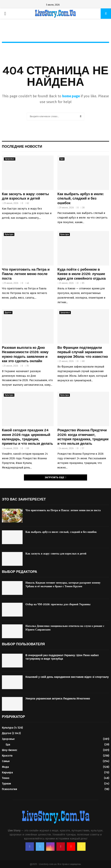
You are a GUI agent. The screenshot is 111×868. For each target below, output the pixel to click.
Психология (9, 789)
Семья (6, 761)
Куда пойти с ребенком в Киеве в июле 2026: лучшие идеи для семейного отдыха (82, 274)
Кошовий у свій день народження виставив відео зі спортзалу (67, 677)
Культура (9, 234)
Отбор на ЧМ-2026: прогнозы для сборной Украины (58, 604)
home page (71, 96)
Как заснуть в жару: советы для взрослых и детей (25, 196)
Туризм (6, 784)
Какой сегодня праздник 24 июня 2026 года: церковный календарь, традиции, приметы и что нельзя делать (27, 437)
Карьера (7, 773)
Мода (5, 767)
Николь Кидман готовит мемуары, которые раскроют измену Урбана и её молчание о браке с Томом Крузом (63, 584)
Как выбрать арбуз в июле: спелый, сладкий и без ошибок (81, 199)
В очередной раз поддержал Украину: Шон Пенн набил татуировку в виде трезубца (62, 657)
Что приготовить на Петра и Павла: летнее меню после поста (26, 274)
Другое (8, 313)
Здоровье (10, 159)
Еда (62, 159)
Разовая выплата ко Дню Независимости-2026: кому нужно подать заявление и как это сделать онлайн (25, 354)
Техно (6, 778)
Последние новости (22, 147)
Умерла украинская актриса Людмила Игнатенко (58, 699)
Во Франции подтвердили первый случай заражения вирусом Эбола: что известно (83, 352)
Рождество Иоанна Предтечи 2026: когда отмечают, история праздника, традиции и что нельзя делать (83, 437)
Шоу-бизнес (10, 750)
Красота (7, 756)
